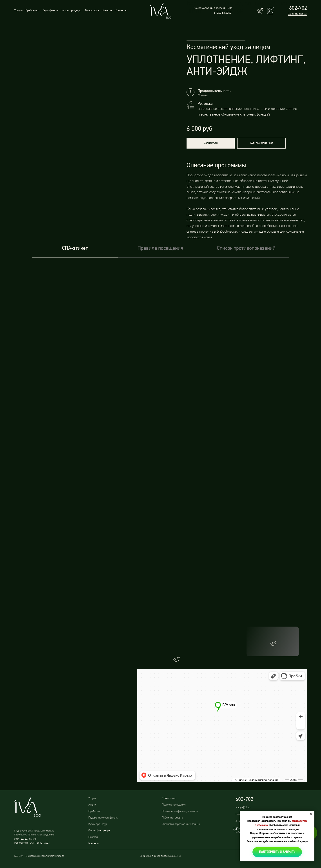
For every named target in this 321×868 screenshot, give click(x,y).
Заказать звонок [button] (297, 14)
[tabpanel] (160, 365)
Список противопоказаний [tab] (246, 248)
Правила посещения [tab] (160, 248)
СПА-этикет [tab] (75, 248)
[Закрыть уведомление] (311, 814)
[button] (211, 143)
